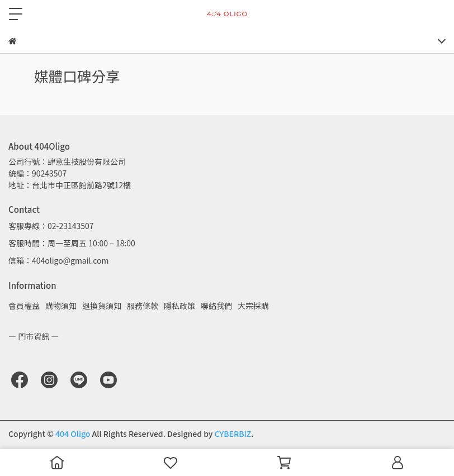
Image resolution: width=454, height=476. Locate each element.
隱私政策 (179, 306)
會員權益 (24, 306)
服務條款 (143, 306)
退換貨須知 (102, 306)
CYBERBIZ (233, 434)
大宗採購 (253, 306)
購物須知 (61, 306)
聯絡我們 (216, 306)
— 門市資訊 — (34, 336)
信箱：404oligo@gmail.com (58, 260)
